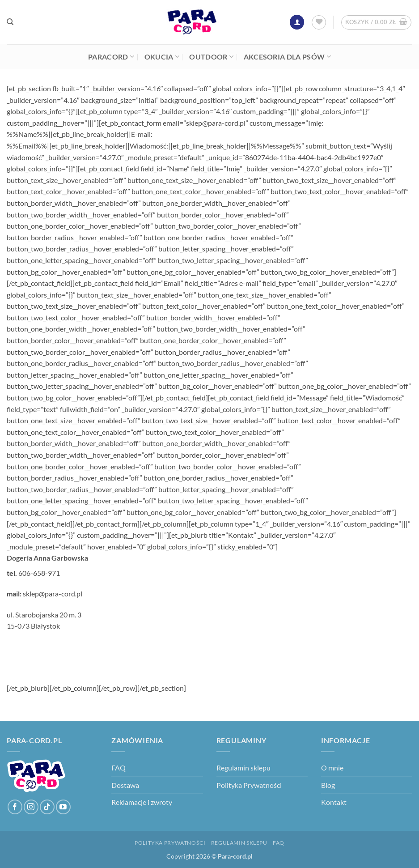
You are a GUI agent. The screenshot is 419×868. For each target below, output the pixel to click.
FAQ (119, 768)
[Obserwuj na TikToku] (47, 807)
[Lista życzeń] (319, 22)
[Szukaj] (10, 22)
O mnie (332, 768)
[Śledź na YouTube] (63, 807)
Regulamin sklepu (243, 768)
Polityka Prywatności (249, 785)
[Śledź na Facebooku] (15, 807)
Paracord (111, 57)
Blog (328, 785)
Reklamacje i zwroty (142, 802)
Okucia (162, 57)
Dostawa (125, 785)
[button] (297, 22)
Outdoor (211, 57)
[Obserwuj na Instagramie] (31, 807)
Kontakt (334, 802)
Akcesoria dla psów (287, 57)
